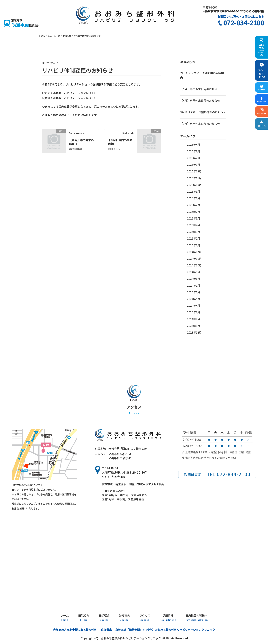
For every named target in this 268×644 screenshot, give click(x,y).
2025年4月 (194, 225)
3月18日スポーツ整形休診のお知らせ (203, 112)
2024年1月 (194, 326)
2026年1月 (194, 165)
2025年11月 (194, 178)
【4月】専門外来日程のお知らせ (200, 101)
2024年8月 (194, 279)
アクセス (145, 617)
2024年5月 (194, 299)
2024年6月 (194, 292)
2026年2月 (194, 158)
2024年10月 (194, 265)
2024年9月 (194, 272)
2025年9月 (194, 191)
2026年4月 (194, 145)
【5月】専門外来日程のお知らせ (200, 89)
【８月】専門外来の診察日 (81, 142)
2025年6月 (194, 212)
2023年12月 (194, 332)
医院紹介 (84, 617)
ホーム (65, 617)
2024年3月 (194, 312)
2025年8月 (194, 198)
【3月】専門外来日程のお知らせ (200, 124)
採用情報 (168, 617)
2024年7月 (194, 285)
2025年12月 (194, 171)
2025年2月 (194, 238)
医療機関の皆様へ (196, 617)
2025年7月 (194, 205)
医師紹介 (104, 617)
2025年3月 (194, 232)
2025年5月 (194, 218)
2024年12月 (194, 252)
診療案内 (125, 617)
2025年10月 (194, 185)
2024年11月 (194, 259)
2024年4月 (194, 305)
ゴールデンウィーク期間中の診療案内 (202, 75)
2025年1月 (194, 245)
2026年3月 (194, 151)
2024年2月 (194, 319)
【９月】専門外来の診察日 (120, 142)
